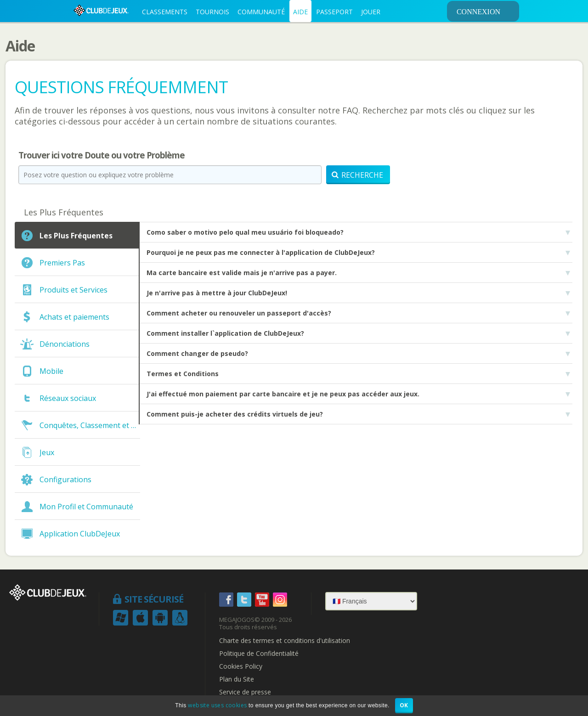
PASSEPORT (334, 12)
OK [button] (404, 705)
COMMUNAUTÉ (261, 12)
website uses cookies (217, 705)
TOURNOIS (212, 12)
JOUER (371, 12)
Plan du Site (237, 679)
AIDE (300, 12)
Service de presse (245, 692)
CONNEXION (486, 11)
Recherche (357, 175)
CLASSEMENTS (165, 12)
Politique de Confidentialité (259, 654)
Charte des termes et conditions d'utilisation (285, 641)
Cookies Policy (241, 666)
